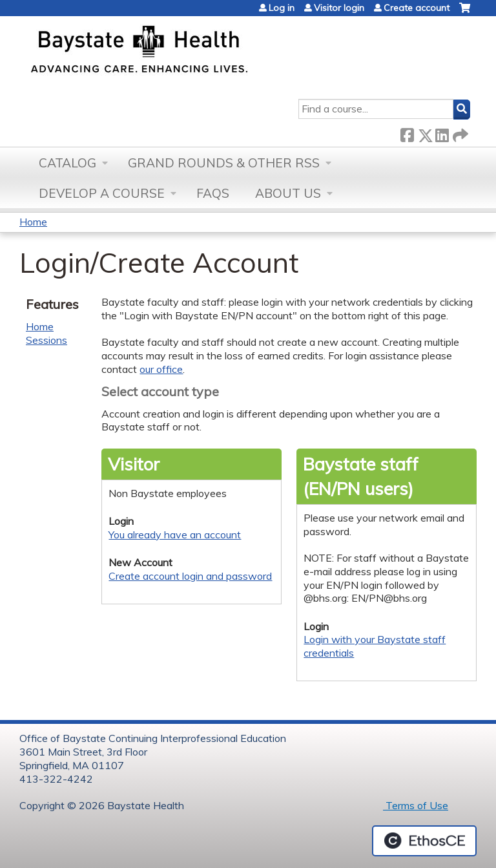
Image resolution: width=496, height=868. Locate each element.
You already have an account (175, 535)
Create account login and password (190, 576)
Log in (282, 8)
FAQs (213, 193)
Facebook (407, 133)
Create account (417, 8)
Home (33, 222)
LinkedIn (442, 133)
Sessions (46, 340)
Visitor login (339, 8)
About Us (288, 193)
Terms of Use (416, 805)
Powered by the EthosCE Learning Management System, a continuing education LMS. (424, 841)
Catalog (67, 163)
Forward (459, 133)
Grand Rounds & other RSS (224, 163)
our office (161, 369)
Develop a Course (102, 193)
